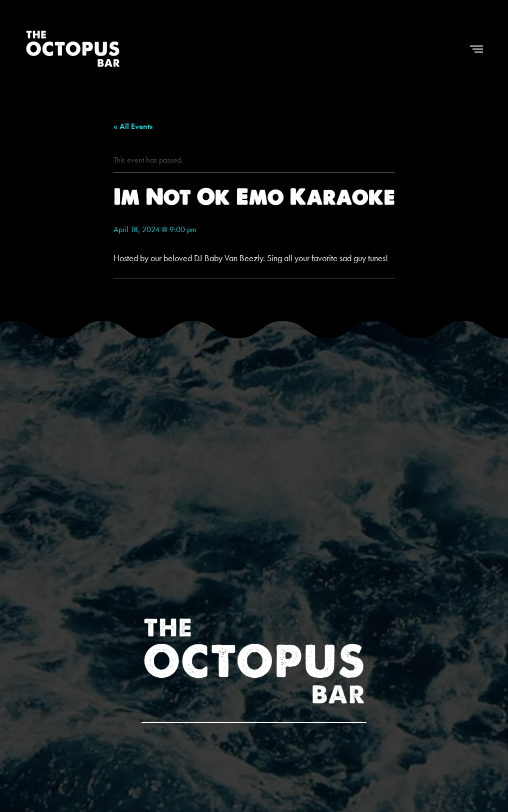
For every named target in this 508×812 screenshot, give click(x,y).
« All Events (133, 126)
